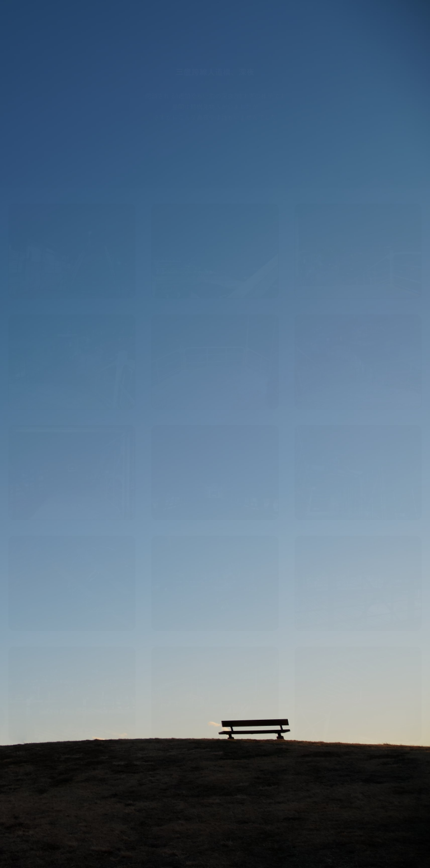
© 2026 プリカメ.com (255, 857)
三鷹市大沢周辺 (312, 857)
